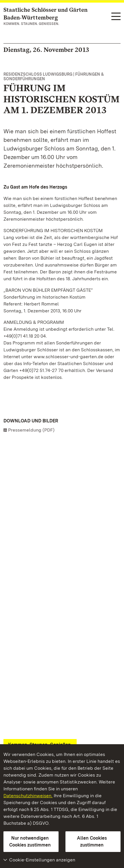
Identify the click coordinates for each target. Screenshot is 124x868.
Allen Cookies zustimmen (92, 841)
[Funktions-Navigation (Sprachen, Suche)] (116, 17)
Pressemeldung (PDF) (31, 430)
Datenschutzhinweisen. (28, 796)
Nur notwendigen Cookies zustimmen (30, 841)
